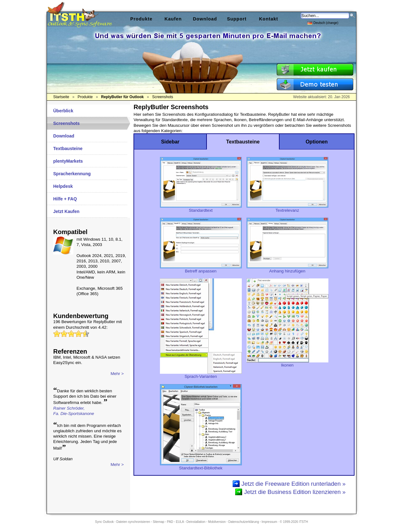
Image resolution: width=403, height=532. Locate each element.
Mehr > (117, 374)
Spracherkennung (72, 174)
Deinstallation (196, 522)
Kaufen (173, 19)
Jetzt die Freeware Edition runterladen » (294, 484)
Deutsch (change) (323, 22)
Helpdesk (63, 186)
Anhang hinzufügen (287, 269)
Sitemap (159, 522)
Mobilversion (217, 522)
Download (64, 136)
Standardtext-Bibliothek (201, 466)
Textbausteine (68, 148)
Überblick (63, 111)
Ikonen (287, 363)
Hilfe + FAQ (65, 199)
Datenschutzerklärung (244, 522)
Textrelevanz (287, 208)
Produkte (141, 19)
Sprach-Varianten (201, 374)
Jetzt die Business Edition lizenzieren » (295, 492)
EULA (180, 522)
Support (237, 19)
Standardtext (201, 208)
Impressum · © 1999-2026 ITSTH (285, 522)
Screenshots (66, 123)
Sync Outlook (104, 522)
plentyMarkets (68, 161)
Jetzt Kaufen (66, 211)
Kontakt (269, 19)
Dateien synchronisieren (133, 522)
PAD (170, 522)
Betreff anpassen (201, 269)
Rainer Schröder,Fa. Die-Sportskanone (74, 411)
